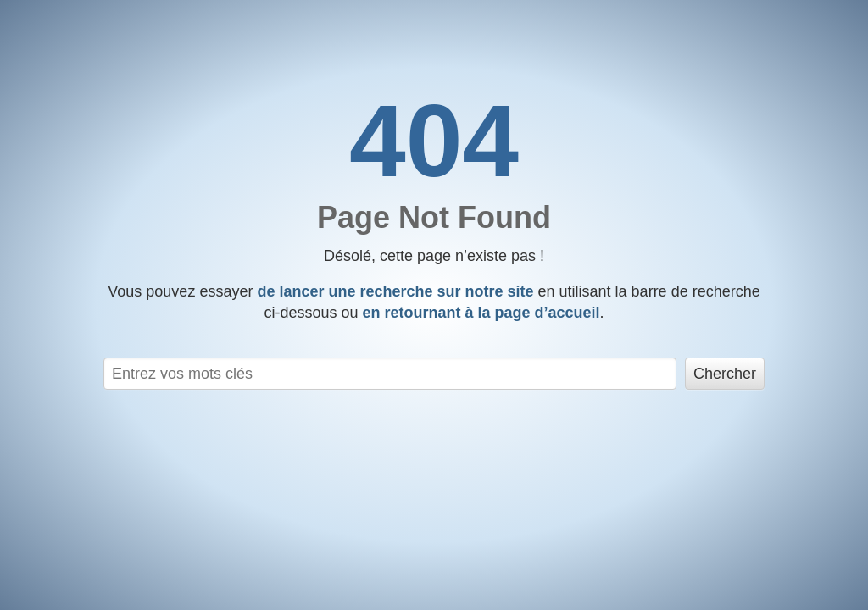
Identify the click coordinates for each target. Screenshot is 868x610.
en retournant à (481, 313)
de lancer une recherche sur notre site (395, 291)
